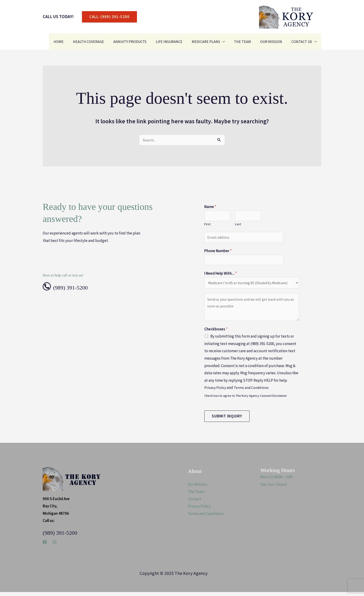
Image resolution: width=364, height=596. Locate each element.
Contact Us (303, 42)
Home (73, 42)
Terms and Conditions (253, 391)
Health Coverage (101, 42)
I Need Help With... (221, 277)
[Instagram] (55, 546)
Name (210, 207)
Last (238, 225)
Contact (194, 503)
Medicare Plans (212, 42)
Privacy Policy (216, 391)
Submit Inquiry (227, 420)
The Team (247, 42)
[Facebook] (45, 546)
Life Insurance (177, 42)
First (207, 225)
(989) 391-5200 (76, 287)
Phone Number (218, 253)
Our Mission (274, 42)
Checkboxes (216, 333)
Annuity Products (140, 42)
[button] (108, 17)
